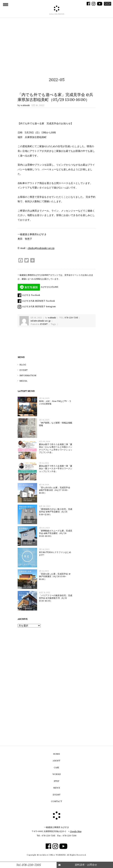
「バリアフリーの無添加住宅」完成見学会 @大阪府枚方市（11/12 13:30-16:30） (56, 598)
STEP (57, 781)
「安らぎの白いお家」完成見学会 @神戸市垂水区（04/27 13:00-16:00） (55, 490)
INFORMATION (28, 375)
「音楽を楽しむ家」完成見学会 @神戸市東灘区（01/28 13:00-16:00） (55, 577)
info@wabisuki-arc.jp (41, 321)
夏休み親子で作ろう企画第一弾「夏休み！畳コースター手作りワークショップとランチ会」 (56, 469)
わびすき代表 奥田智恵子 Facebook (36, 301)
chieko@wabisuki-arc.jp (41, 248)
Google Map (76, 831)
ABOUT (56, 761)
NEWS (56, 788)
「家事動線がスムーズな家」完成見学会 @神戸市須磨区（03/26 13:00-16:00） (56, 533)
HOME (56, 754)
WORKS (56, 774)
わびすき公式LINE (38, 287)
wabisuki (25, 105)
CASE (57, 768)
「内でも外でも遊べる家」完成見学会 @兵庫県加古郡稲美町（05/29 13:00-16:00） (55, 97)
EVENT (44, 324)
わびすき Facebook (29, 295)
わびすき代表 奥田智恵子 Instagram (37, 306)
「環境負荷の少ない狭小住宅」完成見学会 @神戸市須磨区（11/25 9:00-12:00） (56, 512)
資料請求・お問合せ (86, 865)
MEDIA (23, 381)
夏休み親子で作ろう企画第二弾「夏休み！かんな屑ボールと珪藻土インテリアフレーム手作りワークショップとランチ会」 (56, 448)
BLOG (23, 365)
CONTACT (56, 801)
